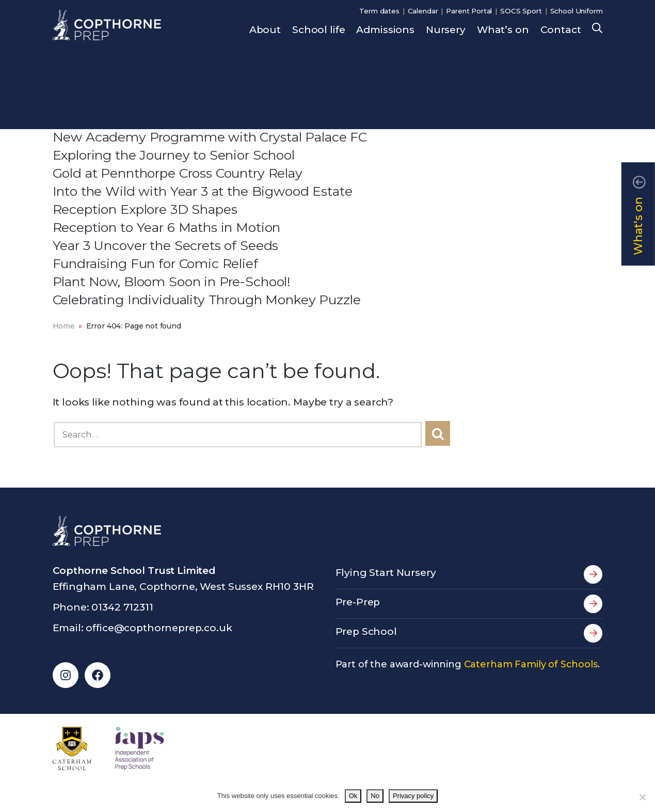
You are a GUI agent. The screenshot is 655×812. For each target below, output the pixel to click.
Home (64, 326)
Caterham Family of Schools (531, 664)
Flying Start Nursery (469, 574)
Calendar (423, 11)
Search (597, 29)
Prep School (469, 633)
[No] (642, 797)
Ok (353, 796)
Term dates (379, 11)
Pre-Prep (469, 604)
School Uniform (577, 11)
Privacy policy (413, 796)
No (375, 796)
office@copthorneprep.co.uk (159, 628)
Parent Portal (469, 11)
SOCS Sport (521, 11)
